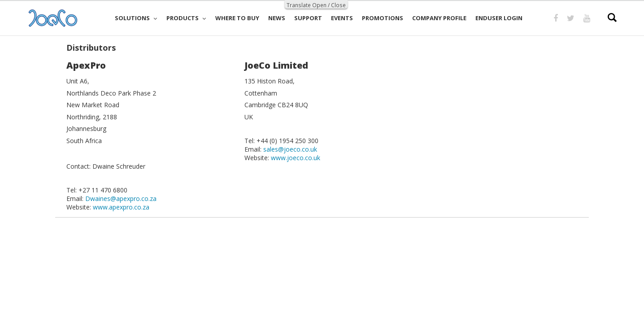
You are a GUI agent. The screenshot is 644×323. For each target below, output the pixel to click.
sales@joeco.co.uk (290, 149)
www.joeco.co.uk (296, 158)
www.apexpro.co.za (121, 207)
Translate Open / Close (316, 5)
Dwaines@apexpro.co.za (121, 199)
